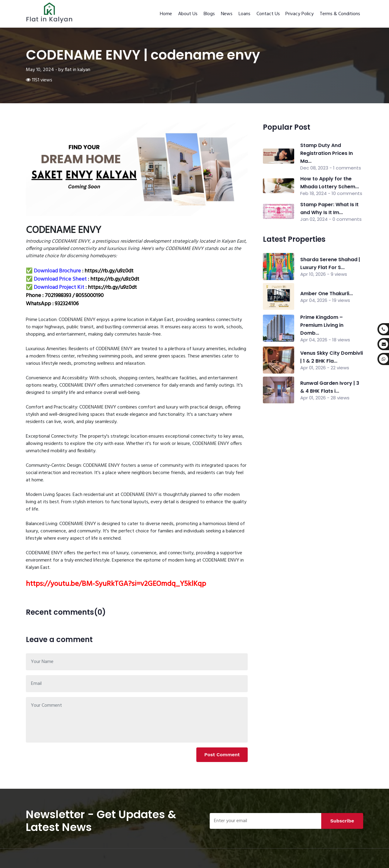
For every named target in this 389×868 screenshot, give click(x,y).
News (227, 14)
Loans (244, 14)
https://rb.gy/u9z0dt (109, 271)
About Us (188, 14)
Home (166, 14)
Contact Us (268, 14)
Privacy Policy (299, 14)
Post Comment (222, 755)
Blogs (209, 14)
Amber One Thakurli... (327, 294)
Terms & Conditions (340, 14)
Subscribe (342, 821)
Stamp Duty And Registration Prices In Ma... (327, 153)
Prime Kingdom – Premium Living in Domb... (322, 325)
